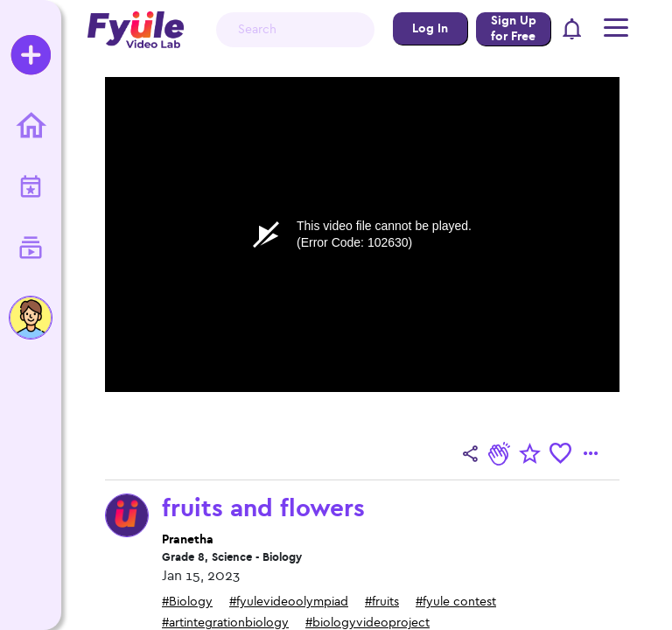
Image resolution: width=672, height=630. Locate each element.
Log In (430, 28)
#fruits (382, 602)
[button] (573, 30)
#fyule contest (456, 602)
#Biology (187, 602)
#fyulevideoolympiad (289, 602)
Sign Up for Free (514, 28)
